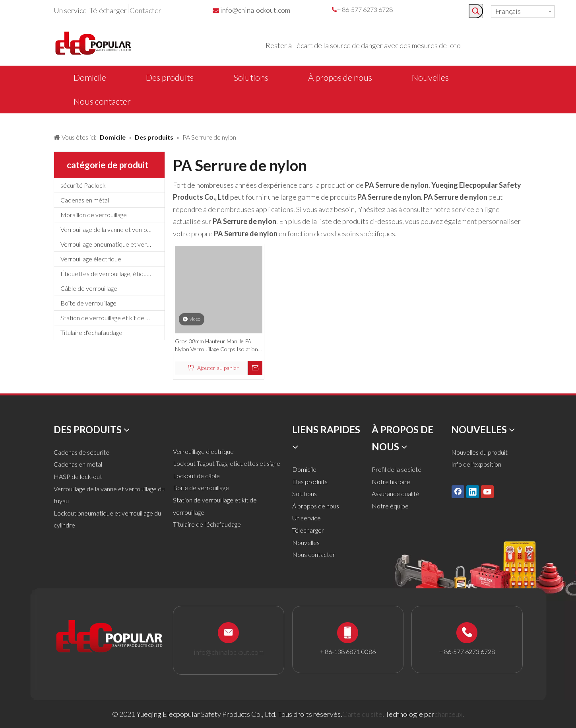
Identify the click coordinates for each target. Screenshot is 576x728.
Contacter (145, 10)
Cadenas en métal (85, 200)
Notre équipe (390, 506)
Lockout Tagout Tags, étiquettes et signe (227, 463)
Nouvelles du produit (479, 452)
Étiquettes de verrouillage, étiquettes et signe (112, 273)
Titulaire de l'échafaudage (207, 524)
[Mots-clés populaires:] (476, 11)
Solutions (304, 493)
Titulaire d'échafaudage (91, 332)
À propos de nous (316, 506)
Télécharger (108, 10)
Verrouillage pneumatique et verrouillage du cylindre (112, 244)
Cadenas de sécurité (81, 452)
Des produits (310, 482)
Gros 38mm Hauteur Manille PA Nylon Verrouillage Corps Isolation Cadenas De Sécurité (216, 346)
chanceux (448, 714)
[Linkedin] (473, 491)
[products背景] (6, 121)
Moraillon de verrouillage (94, 215)
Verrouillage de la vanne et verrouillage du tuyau (112, 229)
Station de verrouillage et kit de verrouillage (112, 318)
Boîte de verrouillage (88, 303)
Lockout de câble (196, 476)
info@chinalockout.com (255, 10)
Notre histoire (391, 482)
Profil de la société (397, 469)
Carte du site (362, 714)
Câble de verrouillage (89, 288)
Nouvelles (306, 542)
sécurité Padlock (83, 185)
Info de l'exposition (476, 464)
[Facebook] (458, 491)
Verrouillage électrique (91, 259)
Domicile (304, 469)
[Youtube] (487, 491)
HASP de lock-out (78, 476)
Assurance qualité (396, 493)
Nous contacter (314, 554)
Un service (70, 10)
